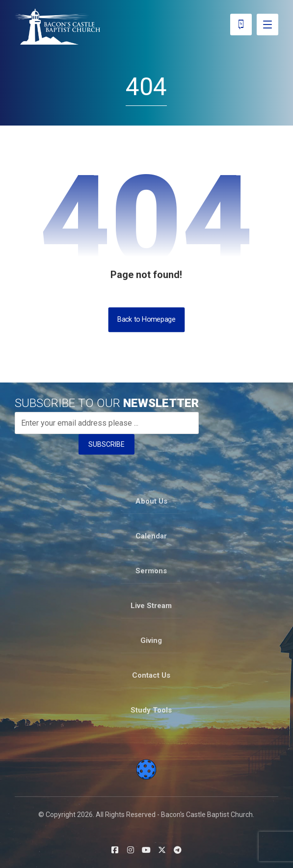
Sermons (151, 571)
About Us (151, 501)
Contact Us (151, 675)
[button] (115, 850)
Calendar (151, 536)
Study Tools (151, 710)
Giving (151, 640)
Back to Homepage (147, 319)
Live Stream (151, 606)
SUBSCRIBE (107, 444)
